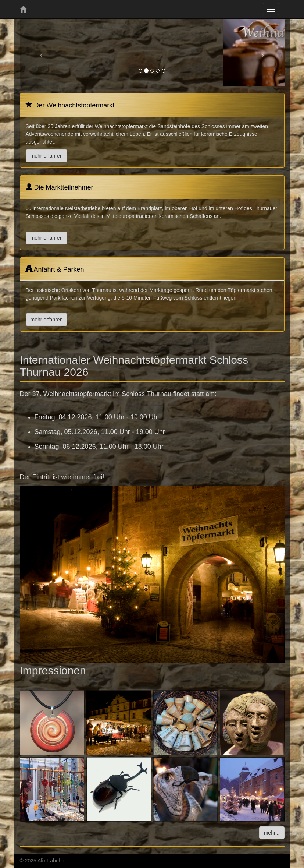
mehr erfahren (47, 156)
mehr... (272, 833)
